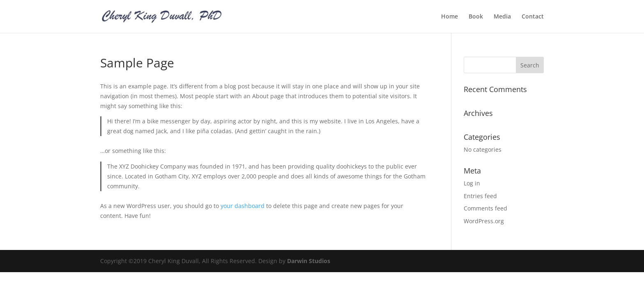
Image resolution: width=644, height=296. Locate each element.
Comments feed (485, 208)
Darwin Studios (309, 261)
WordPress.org (484, 221)
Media (502, 17)
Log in (472, 183)
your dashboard (243, 206)
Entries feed (480, 196)
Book (476, 17)
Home (450, 17)
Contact (533, 17)
